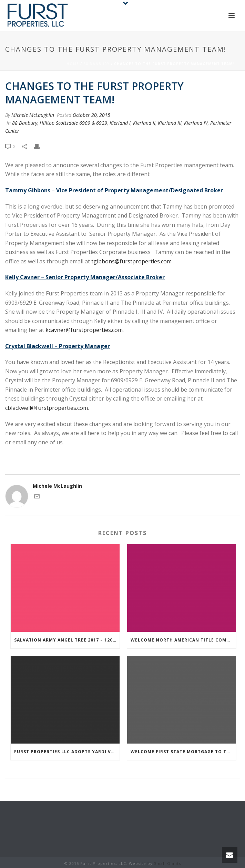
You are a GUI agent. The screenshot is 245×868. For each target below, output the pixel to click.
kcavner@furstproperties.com (84, 330)
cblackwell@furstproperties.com (47, 408)
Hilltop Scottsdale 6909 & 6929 (73, 123)
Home (73, 64)
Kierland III (170, 123)
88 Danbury (96, 64)
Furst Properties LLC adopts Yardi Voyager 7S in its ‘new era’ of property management (67, 752)
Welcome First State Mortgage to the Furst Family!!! (183, 752)
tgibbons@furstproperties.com (131, 261)
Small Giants (167, 863)
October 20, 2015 (91, 115)
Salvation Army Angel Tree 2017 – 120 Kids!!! (67, 640)
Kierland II (144, 123)
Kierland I (120, 123)
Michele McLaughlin (33, 115)
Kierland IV (196, 123)
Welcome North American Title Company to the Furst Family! (183, 640)
